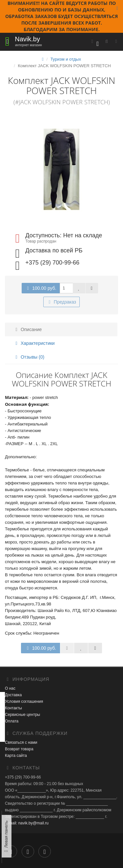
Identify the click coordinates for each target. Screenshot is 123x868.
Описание (28, 329)
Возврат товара (19, 749)
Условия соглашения (24, 701)
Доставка (13, 695)
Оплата (12, 721)
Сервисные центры (22, 715)
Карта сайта (16, 756)
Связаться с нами (21, 742)
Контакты (13, 708)
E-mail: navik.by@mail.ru (27, 823)
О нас (10, 688)
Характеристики (34, 343)
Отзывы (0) (29, 357)
